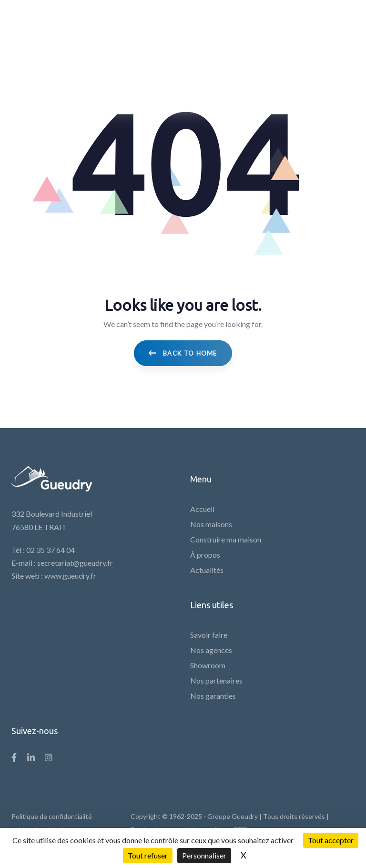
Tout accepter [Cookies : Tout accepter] (331, 840)
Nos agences (211, 650)
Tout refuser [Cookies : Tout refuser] (148, 855)
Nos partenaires (216, 680)
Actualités (207, 570)
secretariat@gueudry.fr (75, 563)
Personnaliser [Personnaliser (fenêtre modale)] (204, 855)
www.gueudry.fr (70, 576)
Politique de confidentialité (52, 816)
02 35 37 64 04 (51, 550)
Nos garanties (213, 696)
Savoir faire (209, 635)
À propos (205, 555)
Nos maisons (211, 524)
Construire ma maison (226, 539)
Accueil (202, 509)
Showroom (208, 665)
